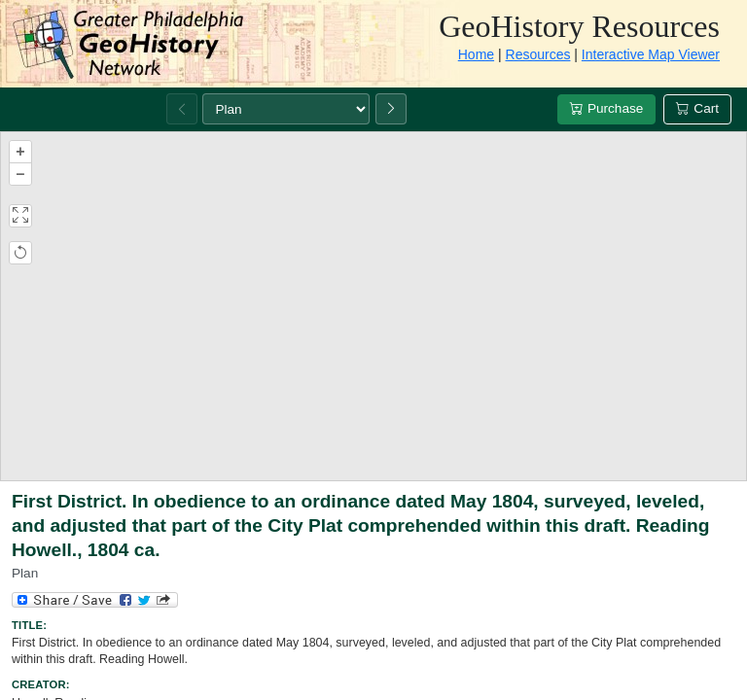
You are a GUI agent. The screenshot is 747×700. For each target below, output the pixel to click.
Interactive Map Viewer (651, 54)
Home (476, 54)
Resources (538, 54)
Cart (697, 108)
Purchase (606, 108)
